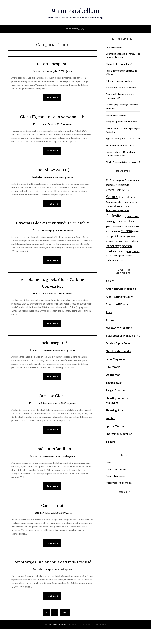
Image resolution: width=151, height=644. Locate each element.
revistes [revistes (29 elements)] (121, 251)
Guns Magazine (115, 359)
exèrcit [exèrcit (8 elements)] (109, 221)
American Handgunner (120, 296)
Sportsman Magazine (119, 434)
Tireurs (110, 442)
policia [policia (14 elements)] (115, 236)
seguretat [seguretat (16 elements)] (133, 251)
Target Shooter (115, 390)
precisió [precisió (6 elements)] (123, 237)
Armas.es (112, 320)
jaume (70, 71)
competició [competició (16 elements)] (122, 210)
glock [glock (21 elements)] (117, 221)
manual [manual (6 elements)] (117, 231)
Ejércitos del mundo (118, 351)
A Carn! (110, 281)
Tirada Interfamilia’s (52, 457)
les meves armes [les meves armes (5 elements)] (132, 226)
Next (65, 628)
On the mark (114, 375)
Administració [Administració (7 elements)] (122, 185)
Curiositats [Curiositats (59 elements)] (115, 216)
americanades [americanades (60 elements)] (117, 190)
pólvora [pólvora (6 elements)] (135, 241)
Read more (52, 98)
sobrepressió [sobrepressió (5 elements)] (120, 256)
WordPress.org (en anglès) (119, 483)
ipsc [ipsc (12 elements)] (122, 226)
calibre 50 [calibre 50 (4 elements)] (133, 202)
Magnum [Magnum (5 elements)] (109, 231)
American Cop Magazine (121, 289)
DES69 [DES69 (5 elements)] (130, 216)
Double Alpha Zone (118, 343)
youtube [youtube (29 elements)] (120, 260)
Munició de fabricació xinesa (120, 145)
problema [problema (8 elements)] (132, 237)
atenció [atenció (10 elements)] (131, 197)
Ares (109, 312)
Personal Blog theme (97, 640)
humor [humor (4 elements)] (117, 226)
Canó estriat (52, 514)
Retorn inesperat (52, 64)
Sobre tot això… (76, 29)
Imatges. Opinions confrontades (121, 122)
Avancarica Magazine (119, 328)
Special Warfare (116, 426)
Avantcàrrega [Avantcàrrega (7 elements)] (112, 202)
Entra (108, 463)
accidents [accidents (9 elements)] (111, 185)
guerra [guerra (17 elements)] (110, 226)
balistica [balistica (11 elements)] (124, 202)
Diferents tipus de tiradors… (120, 81)
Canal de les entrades (116, 469)
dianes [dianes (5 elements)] (136, 216)
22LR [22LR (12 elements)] (109, 180)
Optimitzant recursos (116, 115)
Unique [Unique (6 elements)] (129, 256)
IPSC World (113, 367)
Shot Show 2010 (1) (52, 170)
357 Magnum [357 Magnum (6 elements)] (118, 181)
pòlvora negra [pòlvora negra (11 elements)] (123, 241)
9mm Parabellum (75, 10)
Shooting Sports (116, 410)
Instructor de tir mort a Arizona (121, 88)
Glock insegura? (52, 350)
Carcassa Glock (52, 403)
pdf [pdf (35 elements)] (108, 236)
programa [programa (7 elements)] (110, 241)
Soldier (110, 418)
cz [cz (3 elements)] (125, 217)
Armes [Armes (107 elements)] (112, 196)
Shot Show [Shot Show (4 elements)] (110, 256)
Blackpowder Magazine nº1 (123, 336)
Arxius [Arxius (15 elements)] (122, 197)
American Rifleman (118, 304)
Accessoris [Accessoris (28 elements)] (132, 180)
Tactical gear (114, 382)
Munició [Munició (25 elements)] (126, 231)
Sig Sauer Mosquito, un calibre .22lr (123, 138)
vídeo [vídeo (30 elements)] (110, 260)
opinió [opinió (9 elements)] (135, 231)
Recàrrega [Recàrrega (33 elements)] (114, 246)
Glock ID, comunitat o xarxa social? (52, 117)
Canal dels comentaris (116, 476)
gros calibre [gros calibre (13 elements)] (128, 221)
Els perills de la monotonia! (119, 64)
